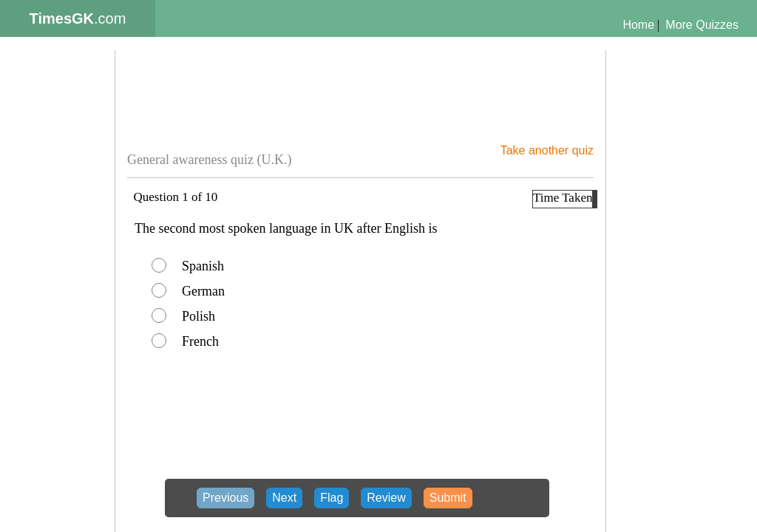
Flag (332, 498)
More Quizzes (702, 25)
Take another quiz (547, 150)
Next (284, 498)
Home (638, 25)
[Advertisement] (61, 307)
